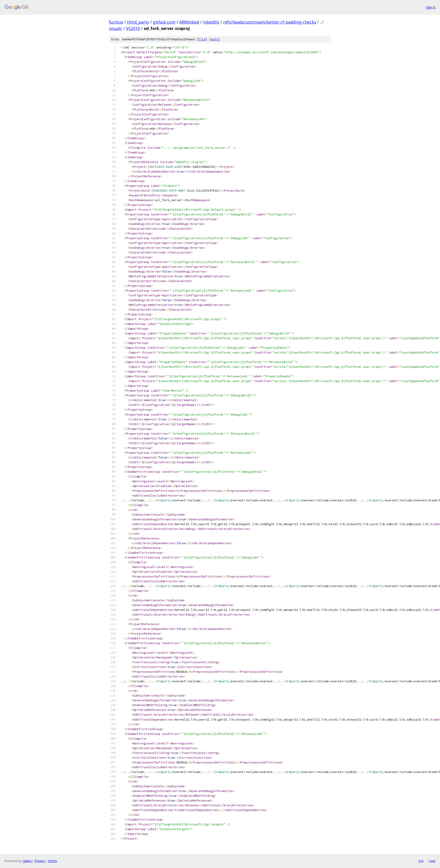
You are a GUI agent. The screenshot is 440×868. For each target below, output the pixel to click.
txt (421, 861)
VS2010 (133, 28)
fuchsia (116, 22)
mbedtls (211, 22)
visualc (116, 28)
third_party (138, 22)
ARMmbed (189, 22)
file (202, 39)
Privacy (40, 861)
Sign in (431, 7)
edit (215, 39)
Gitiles (27, 861)
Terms (52, 861)
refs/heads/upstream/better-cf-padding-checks (270, 22)
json (432, 861)
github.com (164, 22)
